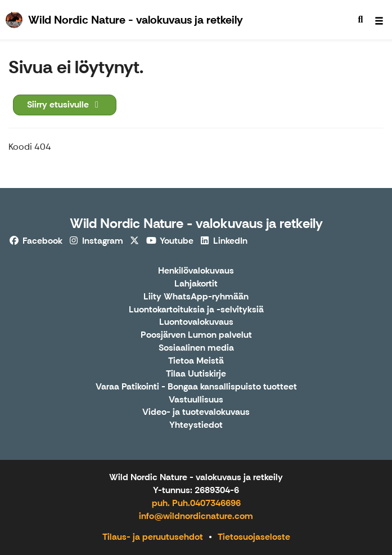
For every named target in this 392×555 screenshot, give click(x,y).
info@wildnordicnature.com (196, 516)
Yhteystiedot (196, 425)
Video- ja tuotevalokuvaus (196, 412)
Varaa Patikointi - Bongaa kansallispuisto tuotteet (196, 387)
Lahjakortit (196, 284)
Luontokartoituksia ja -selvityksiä (196, 310)
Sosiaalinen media (196, 348)
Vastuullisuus (196, 400)
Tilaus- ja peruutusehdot (153, 537)
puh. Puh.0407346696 (196, 503)
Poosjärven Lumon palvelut (196, 335)
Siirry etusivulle (65, 104)
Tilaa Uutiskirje (196, 374)
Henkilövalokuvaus (196, 271)
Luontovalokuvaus (196, 322)
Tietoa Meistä (196, 361)
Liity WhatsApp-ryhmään (196, 297)
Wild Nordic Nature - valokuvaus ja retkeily (196, 223)
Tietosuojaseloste (254, 537)
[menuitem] (361, 20)
